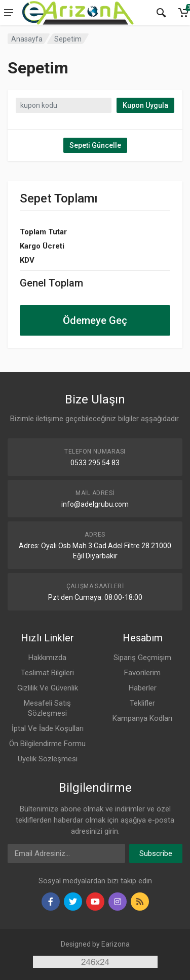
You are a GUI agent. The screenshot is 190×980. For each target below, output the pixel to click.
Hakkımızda (47, 658)
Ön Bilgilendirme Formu (47, 744)
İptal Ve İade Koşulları (48, 728)
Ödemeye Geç (95, 320)
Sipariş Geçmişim (142, 658)
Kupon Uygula (145, 105)
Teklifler (142, 703)
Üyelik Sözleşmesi (48, 759)
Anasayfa (27, 39)
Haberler (143, 688)
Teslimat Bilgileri (47, 673)
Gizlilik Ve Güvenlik (48, 688)
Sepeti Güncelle (95, 145)
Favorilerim (142, 673)
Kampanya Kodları (142, 718)
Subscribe (156, 853)
